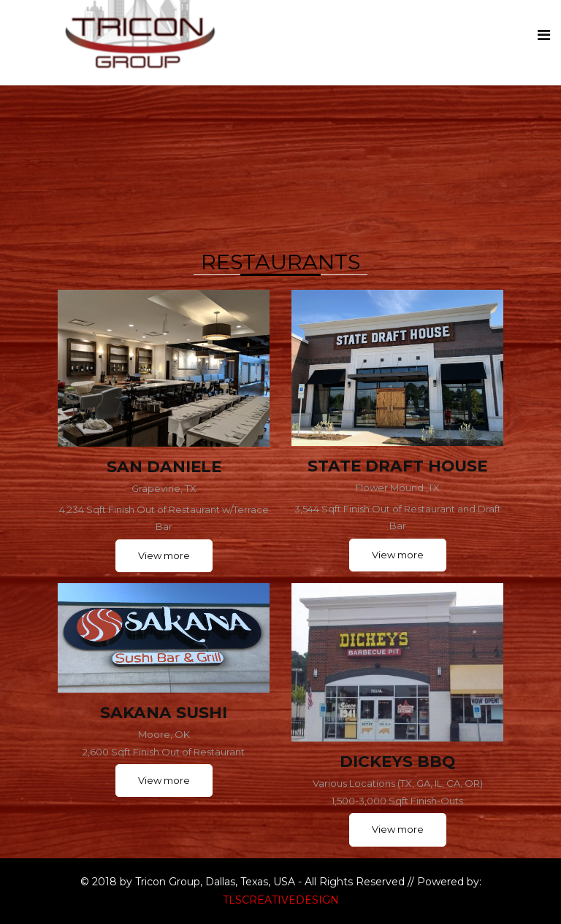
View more (164, 555)
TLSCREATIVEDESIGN (281, 900)
